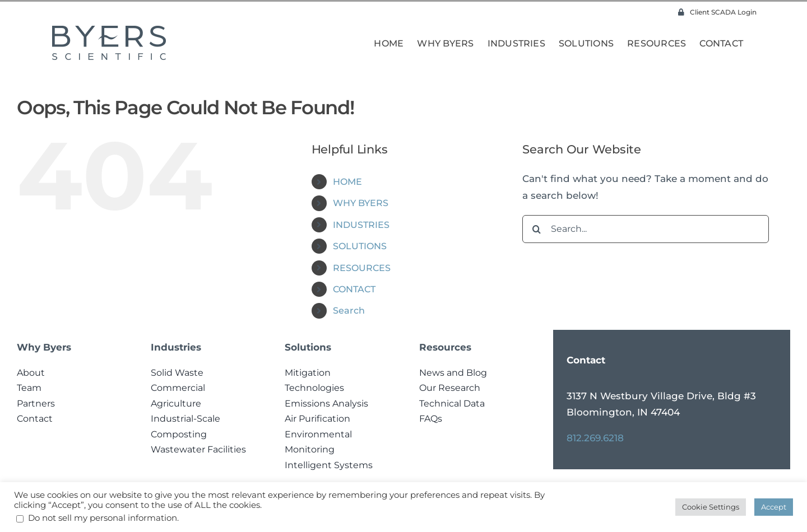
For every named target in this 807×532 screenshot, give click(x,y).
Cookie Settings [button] (711, 507)
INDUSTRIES (361, 225)
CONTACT (354, 289)
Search (349, 311)
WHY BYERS (361, 203)
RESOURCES (362, 268)
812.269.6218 (595, 438)
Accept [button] (774, 507)
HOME (347, 182)
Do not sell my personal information (103, 518)
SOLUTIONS (360, 246)
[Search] (536, 229)
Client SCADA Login (717, 12)
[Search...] (646, 229)
